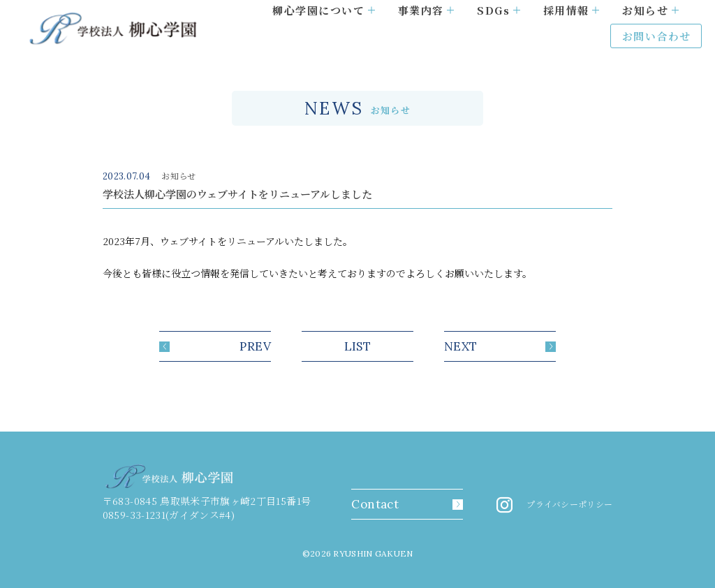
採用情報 (572, 10)
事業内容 (426, 10)
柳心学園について (324, 10)
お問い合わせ (657, 36)
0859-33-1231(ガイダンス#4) (169, 515)
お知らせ (650, 10)
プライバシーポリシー (569, 504)
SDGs (499, 10)
